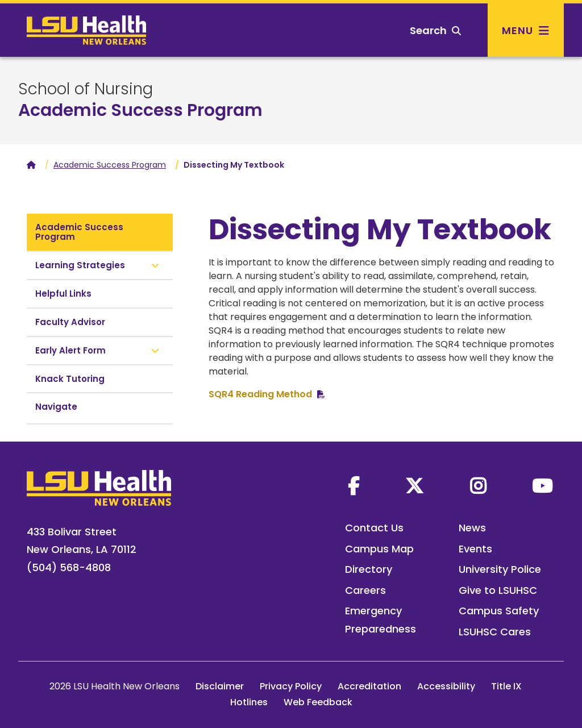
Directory (369, 569)
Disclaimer (220, 686)
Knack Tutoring (70, 379)
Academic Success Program (140, 110)
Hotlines (249, 702)
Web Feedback (318, 702)
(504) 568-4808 (69, 567)
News (472, 528)
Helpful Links (63, 294)
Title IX (506, 686)
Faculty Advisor (70, 322)
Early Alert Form (70, 350)
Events (475, 549)
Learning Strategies (80, 265)
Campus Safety (499, 611)
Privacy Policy (291, 686)
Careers (365, 590)
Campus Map (379, 549)
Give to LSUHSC (498, 590)
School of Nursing (86, 89)
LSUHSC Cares (495, 632)
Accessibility (446, 686)
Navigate (56, 407)
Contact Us (374, 528)
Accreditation (369, 686)
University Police (500, 569)
